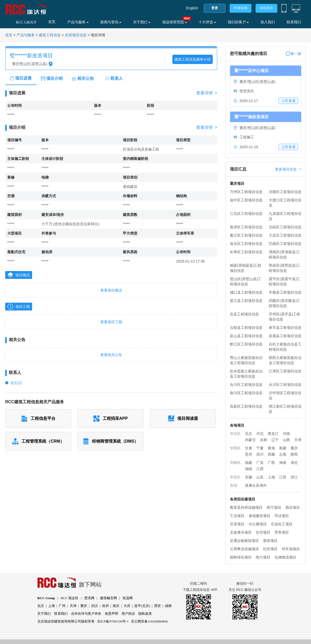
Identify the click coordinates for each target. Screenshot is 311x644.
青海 (271, 448)
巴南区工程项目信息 (285, 244)
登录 (215, 8)
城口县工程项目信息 (246, 292)
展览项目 (270, 541)
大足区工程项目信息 (285, 235)
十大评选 (207, 22)
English (192, 8)
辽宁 (275, 440)
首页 (52, 22)
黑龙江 (273, 434)
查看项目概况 (111, 290)
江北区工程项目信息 (246, 214)
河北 (260, 434)
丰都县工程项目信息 (285, 292)
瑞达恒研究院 (175, 22)
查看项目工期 (111, 322)
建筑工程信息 (50, 35)
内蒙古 (250, 440)
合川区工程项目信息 (246, 385)
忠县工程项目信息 (244, 314)
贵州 (249, 454)
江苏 (283, 477)
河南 (286, 434)
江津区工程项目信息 (285, 371)
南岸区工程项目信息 (246, 227)
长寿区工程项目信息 (246, 252)
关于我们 (142, 22)
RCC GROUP (26, 22)
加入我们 (268, 22)
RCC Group (46, 598)
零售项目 (282, 532)
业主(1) (16, 383)
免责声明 (111, 614)
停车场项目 (291, 549)
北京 (249, 434)
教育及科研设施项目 (246, 507)
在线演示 (266, 8)
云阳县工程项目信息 (246, 328)
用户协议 (128, 614)
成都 (168, 606)
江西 (260, 469)
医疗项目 (274, 507)
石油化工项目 (282, 524)
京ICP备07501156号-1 (113, 621)
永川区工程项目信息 (285, 385)
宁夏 (260, 448)
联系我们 (294, 22)
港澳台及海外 (256, 485)
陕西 (294, 454)
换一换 (294, 54)
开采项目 (237, 524)
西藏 (271, 454)
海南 (283, 463)
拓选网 (128, 598)
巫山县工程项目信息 (246, 336)
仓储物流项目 (285, 557)
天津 (298, 440)
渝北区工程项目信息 (246, 244)
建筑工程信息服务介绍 (193, 59)
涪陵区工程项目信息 (285, 192)
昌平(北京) (142, 606)
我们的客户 (238, 22)
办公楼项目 (258, 524)
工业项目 (237, 516)
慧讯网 (89, 598)
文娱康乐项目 (241, 532)
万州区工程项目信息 (246, 192)
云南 (283, 454)
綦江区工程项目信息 (246, 235)
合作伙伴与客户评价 (86, 614)
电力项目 (263, 557)
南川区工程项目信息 (246, 393)
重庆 (294, 448)
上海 (271, 477)
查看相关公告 (111, 355)
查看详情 (207, 93)
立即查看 (288, 101)
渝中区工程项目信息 (246, 200)
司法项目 (282, 516)
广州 (62, 606)
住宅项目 (263, 532)
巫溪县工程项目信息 (285, 336)
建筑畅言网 (108, 598)
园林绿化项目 (241, 557)
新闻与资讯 (111, 22)
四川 (260, 454)
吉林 (264, 440)
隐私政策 (145, 614)
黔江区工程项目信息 (246, 344)
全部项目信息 (76, 35)
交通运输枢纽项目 (244, 541)
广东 (260, 463)
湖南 (249, 469)
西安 (158, 606)
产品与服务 (78, 22)
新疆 (283, 448)
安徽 (249, 477)
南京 (116, 606)
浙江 (294, 477)
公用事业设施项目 (244, 549)
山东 (260, 477)
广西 (271, 463)
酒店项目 (293, 507)
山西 (286, 440)
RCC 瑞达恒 (69, 598)
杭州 (105, 606)
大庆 (127, 606)
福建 (249, 463)
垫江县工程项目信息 (246, 301)
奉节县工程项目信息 (285, 328)
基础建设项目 (259, 516)
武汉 (95, 606)
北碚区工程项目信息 (285, 227)
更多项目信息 (288, 169)
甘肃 (249, 448)
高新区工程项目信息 (246, 406)
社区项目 (270, 549)
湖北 (294, 463)
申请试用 (241, 8)
